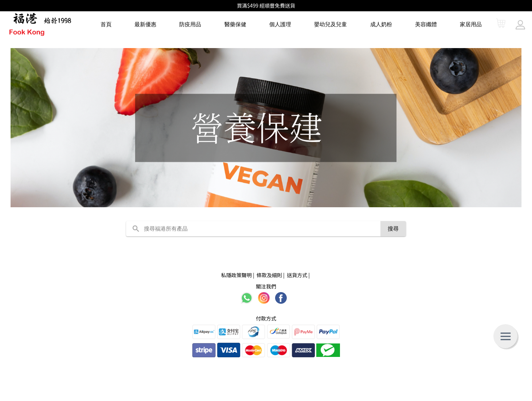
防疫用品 (190, 24)
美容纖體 (426, 24)
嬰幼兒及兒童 (330, 24)
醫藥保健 (235, 24)
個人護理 (280, 24)
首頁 (106, 24)
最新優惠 (145, 24)
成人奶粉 (381, 24)
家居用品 (471, 24)
